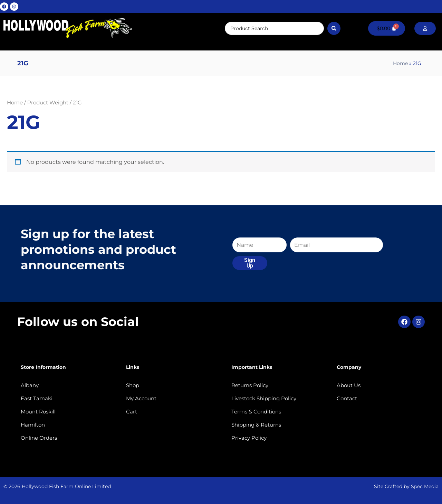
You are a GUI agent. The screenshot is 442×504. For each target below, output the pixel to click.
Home (400, 63)
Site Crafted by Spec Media (406, 486)
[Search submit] (334, 28)
